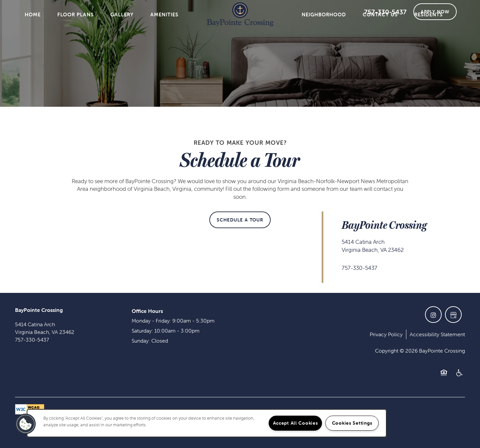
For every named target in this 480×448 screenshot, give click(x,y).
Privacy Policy (386, 334)
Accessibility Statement (437, 334)
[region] (207, 423)
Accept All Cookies (295, 423)
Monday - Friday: (151, 321)
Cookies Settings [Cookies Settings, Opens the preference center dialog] (352, 423)
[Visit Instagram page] (433, 315)
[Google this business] (453, 315)
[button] (435, 12)
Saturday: (142, 331)
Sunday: (141, 341)
